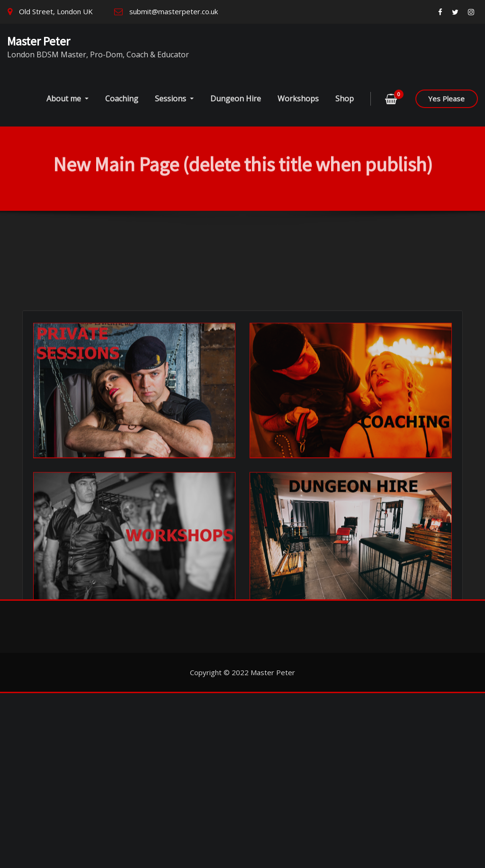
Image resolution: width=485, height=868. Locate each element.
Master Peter (39, 41)
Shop (345, 99)
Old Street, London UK (56, 11)
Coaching (122, 99)
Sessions (174, 99)
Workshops (298, 99)
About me (67, 99)
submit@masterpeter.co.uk (174, 11)
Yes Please (446, 99)
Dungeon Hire (236, 99)
